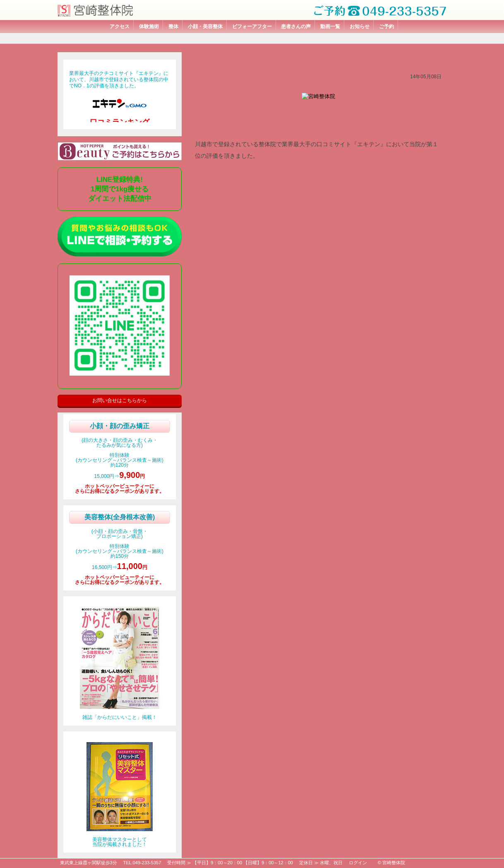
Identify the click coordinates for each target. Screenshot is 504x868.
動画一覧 (330, 27)
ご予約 (386, 27)
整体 (173, 27)
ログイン (358, 863)
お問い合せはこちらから (120, 400)
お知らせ (360, 27)
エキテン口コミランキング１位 (243, 63)
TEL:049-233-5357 (142, 863)
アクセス (120, 27)
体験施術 (149, 27)
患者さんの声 (296, 27)
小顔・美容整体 (205, 27)
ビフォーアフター (252, 27)
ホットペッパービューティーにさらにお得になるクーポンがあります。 (120, 489)
